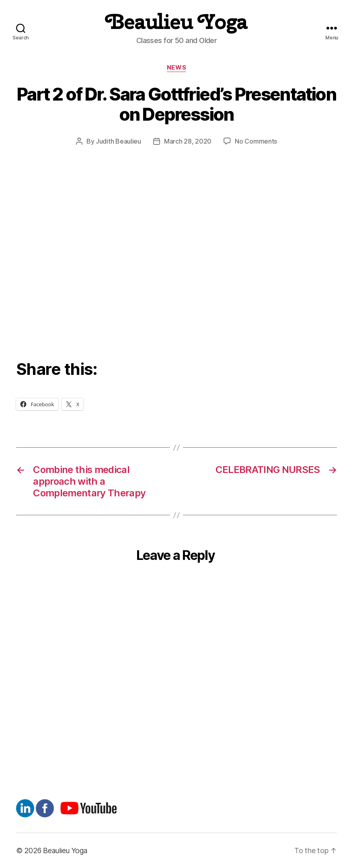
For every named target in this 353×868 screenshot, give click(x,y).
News (176, 68)
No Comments (256, 141)
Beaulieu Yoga (176, 22)
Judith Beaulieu (118, 141)
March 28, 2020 (188, 141)
